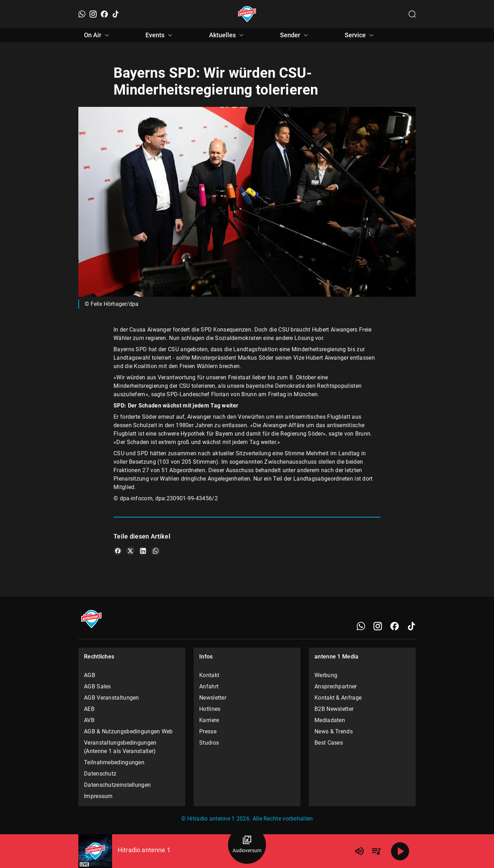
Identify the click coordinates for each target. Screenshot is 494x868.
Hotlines (210, 709)
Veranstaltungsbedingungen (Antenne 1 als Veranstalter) (120, 747)
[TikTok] (116, 14)
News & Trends (334, 731)
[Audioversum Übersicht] (247, 845)
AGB (90, 675)
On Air (97, 35)
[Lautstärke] (359, 851)
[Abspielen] (400, 851)
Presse (208, 731)
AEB (89, 709)
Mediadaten (330, 720)
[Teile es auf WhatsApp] (156, 551)
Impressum (98, 796)
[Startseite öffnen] (247, 14)
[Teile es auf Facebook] (118, 551)
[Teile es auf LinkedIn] (143, 551)
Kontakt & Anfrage (338, 698)
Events (160, 35)
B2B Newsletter (334, 709)
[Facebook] (104, 14)
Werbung (326, 675)
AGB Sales (97, 686)
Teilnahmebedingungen (114, 762)
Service (360, 35)
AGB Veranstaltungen (112, 698)
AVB (89, 720)
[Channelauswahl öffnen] (412, 14)
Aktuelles (227, 35)
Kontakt (209, 675)
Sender (295, 35)
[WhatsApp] (82, 14)
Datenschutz (100, 774)
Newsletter (213, 698)
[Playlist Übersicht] (376, 851)
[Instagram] (93, 14)
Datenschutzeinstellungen (117, 785)
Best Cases (329, 743)
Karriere (209, 720)
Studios (209, 743)
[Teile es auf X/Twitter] (130, 551)
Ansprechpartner (336, 686)
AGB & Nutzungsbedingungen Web (128, 731)
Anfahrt (209, 686)
